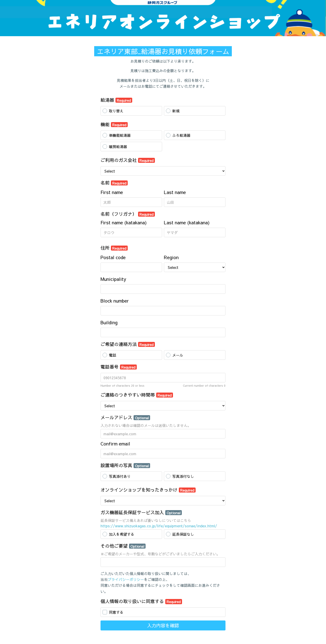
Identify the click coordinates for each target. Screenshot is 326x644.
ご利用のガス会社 (128, 160)
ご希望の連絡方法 (128, 344)
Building (109, 322)
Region (171, 257)
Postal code (113, 257)
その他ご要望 (123, 546)
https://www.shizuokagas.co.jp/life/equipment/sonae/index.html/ (159, 526)
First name (112, 192)
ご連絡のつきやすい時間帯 (137, 395)
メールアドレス (125, 417)
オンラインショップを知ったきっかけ (148, 490)
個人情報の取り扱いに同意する (141, 601)
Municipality (113, 279)
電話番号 (119, 367)
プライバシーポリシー (126, 579)
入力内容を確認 (163, 625)
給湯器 (116, 100)
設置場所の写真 (125, 465)
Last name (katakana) (187, 222)
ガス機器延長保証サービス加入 (141, 512)
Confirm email (115, 444)
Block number (115, 301)
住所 (114, 248)
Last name (175, 192)
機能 (114, 124)
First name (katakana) (124, 222)
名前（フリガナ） (128, 214)
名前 (114, 183)
